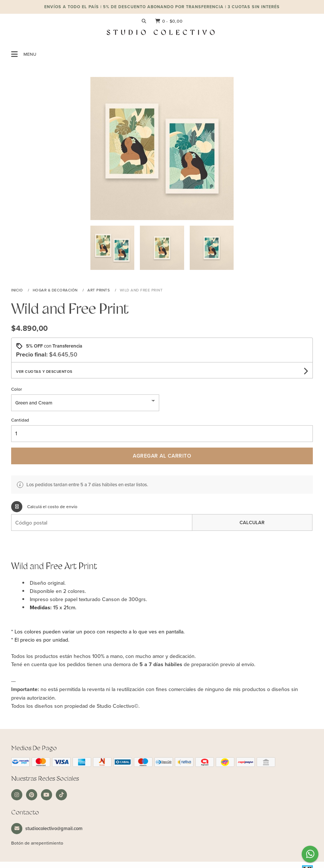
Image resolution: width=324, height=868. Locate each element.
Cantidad (20, 420)
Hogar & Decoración (56, 290)
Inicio (18, 290)
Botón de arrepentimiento (37, 843)
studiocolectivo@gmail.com (47, 828)
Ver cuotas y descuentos (44, 372)
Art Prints (99, 290)
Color (17, 389)
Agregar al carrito (162, 456)
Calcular (252, 522)
